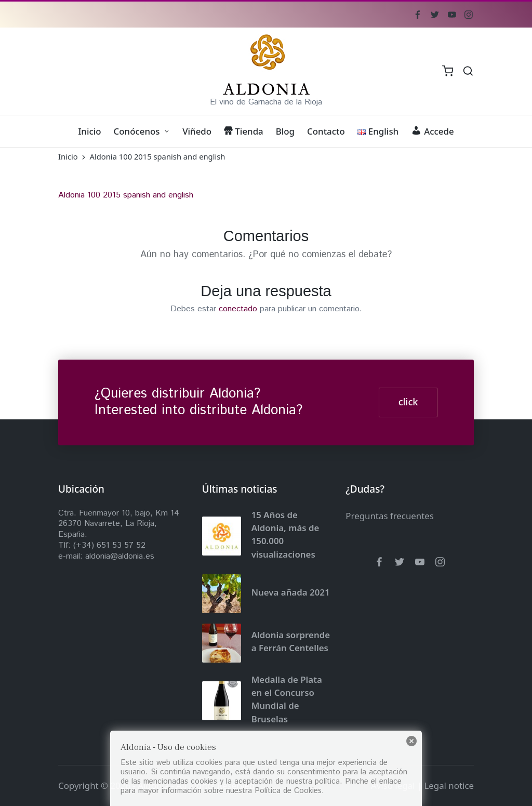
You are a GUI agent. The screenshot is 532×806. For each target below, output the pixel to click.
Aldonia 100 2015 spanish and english (126, 195)
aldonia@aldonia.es (120, 556)
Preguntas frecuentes (390, 516)
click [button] (408, 402)
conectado (238, 309)
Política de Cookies (288, 791)
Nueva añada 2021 (291, 592)
